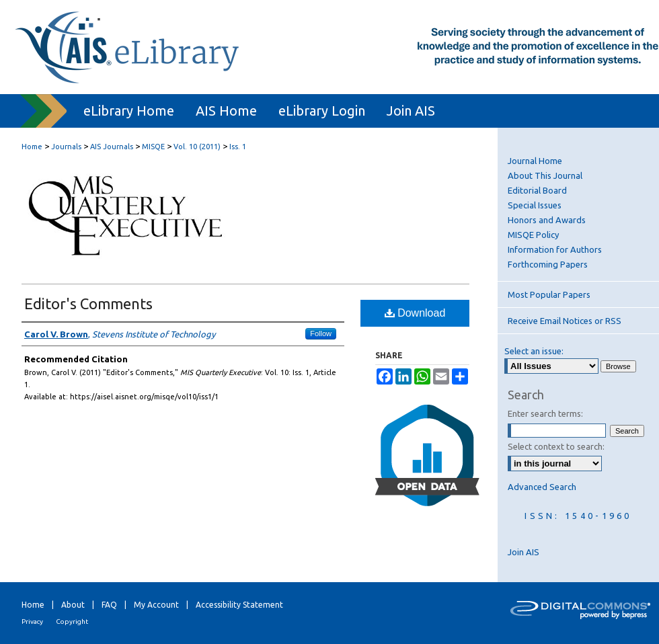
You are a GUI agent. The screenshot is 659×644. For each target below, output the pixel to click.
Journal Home (535, 161)
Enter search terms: (545, 413)
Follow (321, 333)
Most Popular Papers (549, 294)
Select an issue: (534, 351)
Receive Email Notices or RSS (565, 321)
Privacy (32, 621)
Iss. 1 (238, 147)
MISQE (153, 147)
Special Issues (535, 205)
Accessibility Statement (239, 605)
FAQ (109, 605)
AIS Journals (112, 147)
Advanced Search (542, 487)
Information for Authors (555, 249)
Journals (66, 147)
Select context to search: (556, 446)
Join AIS (524, 552)
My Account (156, 605)
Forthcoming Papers (548, 264)
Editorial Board (537, 190)
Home (32, 147)
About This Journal (545, 175)
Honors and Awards (547, 220)
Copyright (72, 621)
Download (415, 313)
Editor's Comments (88, 304)
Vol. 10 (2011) (197, 147)
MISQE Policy (533, 235)
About (73, 605)
